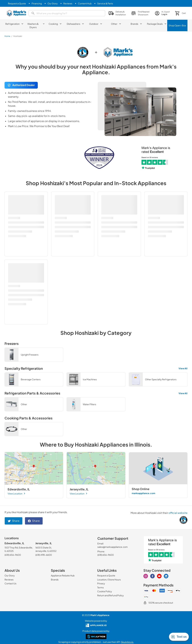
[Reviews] (68, 3)
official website (178, 513)
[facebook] (152, 576)
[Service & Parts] (105, 3)
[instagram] (146, 576)
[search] (67, 13)
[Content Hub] (85, 3)
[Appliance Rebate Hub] (63, 575)
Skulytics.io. (127, 642)
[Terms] (100, 587)
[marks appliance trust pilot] (163, 550)
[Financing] (37, 3)
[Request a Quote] (17, 3)
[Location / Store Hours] (109, 579)
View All (183, 368)
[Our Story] (53, 3)
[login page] (162, 13)
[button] (140, 13)
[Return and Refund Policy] (111, 595)
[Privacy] (101, 583)
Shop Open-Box (177, 25)
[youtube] (159, 576)
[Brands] (55, 579)
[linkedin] (166, 576)
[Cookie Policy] (105, 591)
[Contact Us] (10, 583)
